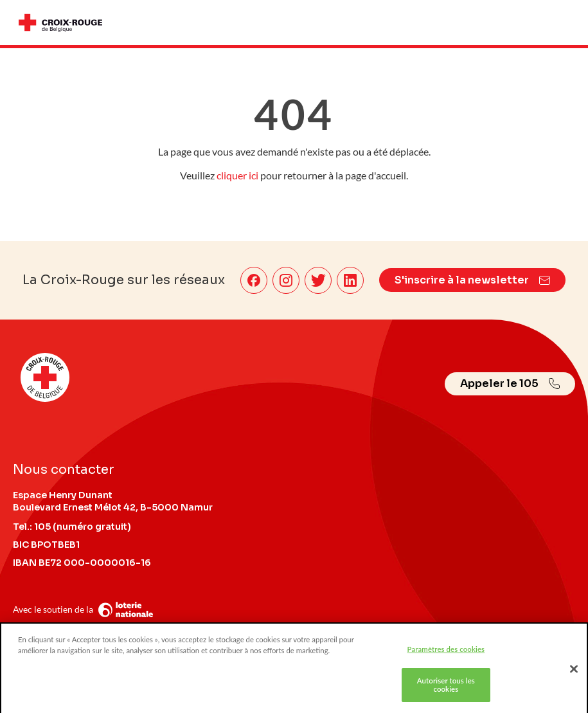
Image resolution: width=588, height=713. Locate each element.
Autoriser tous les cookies (446, 687)
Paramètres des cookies (446, 651)
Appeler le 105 (510, 384)
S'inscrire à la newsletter (472, 280)
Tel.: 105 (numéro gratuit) (72, 527)
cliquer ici (237, 175)
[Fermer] (574, 671)
